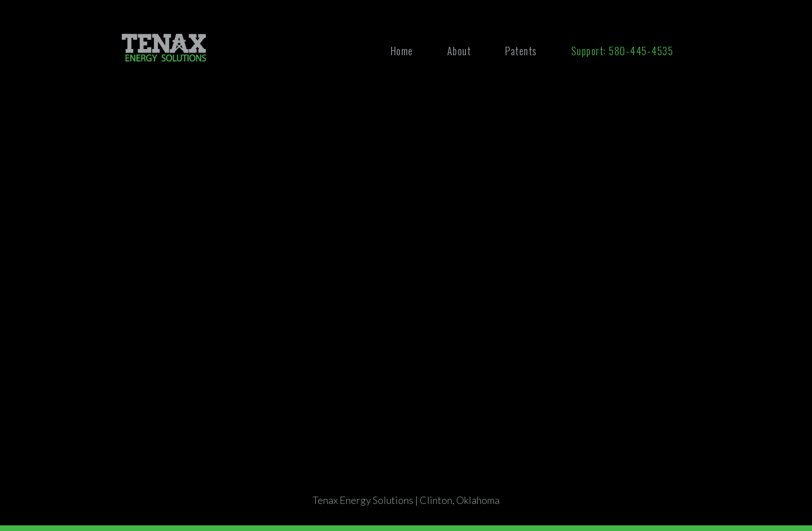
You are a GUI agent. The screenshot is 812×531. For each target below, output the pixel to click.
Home (402, 51)
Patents (521, 51)
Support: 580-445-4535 (623, 51)
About (459, 51)
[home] (164, 48)
